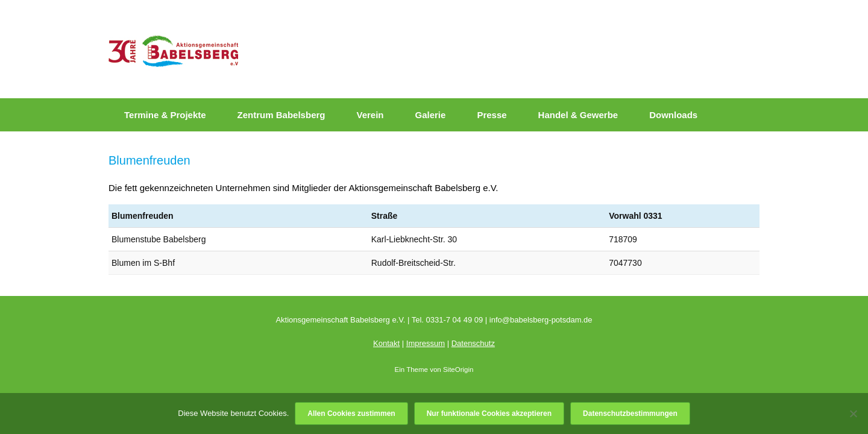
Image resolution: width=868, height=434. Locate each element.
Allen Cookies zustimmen (351, 414)
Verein (370, 115)
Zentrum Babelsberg (281, 115)
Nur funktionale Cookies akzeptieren (489, 414)
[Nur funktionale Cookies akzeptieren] (853, 414)
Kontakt (386, 343)
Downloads (673, 115)
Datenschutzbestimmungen (630, 414)
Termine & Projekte (165, 115)
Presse (492, 115)
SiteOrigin (458, 370)
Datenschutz (473, 343)
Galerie (431, 115)
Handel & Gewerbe (578, 115)
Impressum (426, 343)
